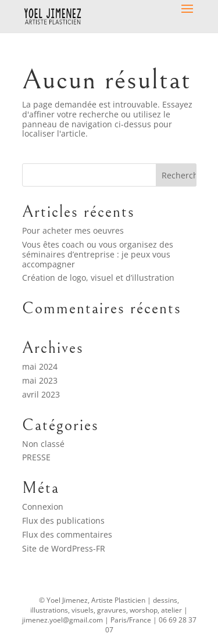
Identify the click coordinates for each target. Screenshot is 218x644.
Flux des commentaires (67, 534)
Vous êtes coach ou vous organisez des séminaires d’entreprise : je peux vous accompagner (98, 254)
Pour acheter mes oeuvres (73, 230)
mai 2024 (40, 366)
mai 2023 (40, 380)
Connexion (43, 507)
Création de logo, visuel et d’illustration (98, 278)
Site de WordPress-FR (64, 548)
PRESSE (36, 457)
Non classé (43, 444)
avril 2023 (41, 394)
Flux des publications (63, 520)
